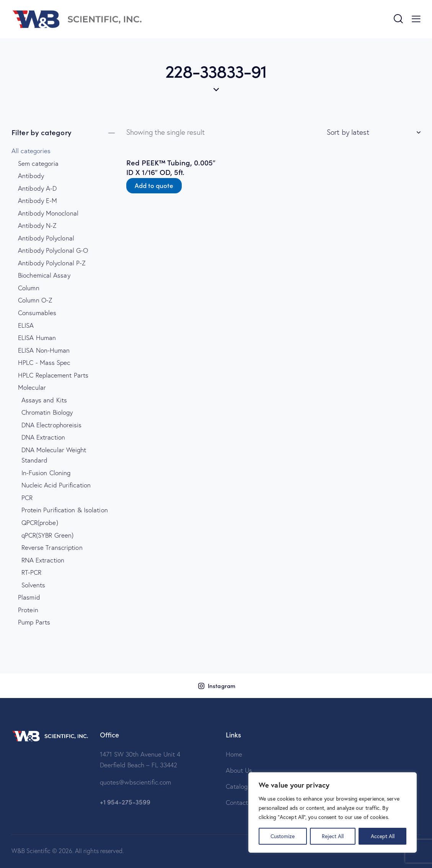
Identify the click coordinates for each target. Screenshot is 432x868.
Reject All (333, 836)
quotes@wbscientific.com (135, 782)
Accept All (383, 836)
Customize (283, 836)
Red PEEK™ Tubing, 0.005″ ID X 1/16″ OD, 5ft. (171, 167)
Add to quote (154, 185)
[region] (333, 812)
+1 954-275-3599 (125, 802)
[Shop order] (374, 132)
